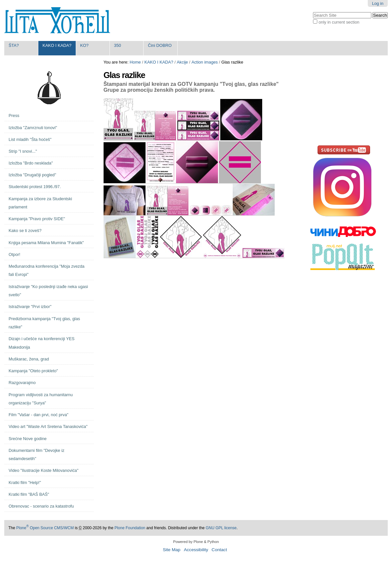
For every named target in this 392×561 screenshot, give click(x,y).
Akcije (182, 62)
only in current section (339, 22)
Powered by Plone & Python (196, 542)
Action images (205, 62)
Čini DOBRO (160, 45)
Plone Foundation (130, 528)
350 (118, 45)
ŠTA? (14, 45)
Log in (378, 3)
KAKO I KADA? (57, 45)
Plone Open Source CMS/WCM (45, 528)
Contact (219, 550)
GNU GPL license (221, 528)
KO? (84, 45)
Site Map (172, 550)
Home (135, 62)
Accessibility (196, 550)
